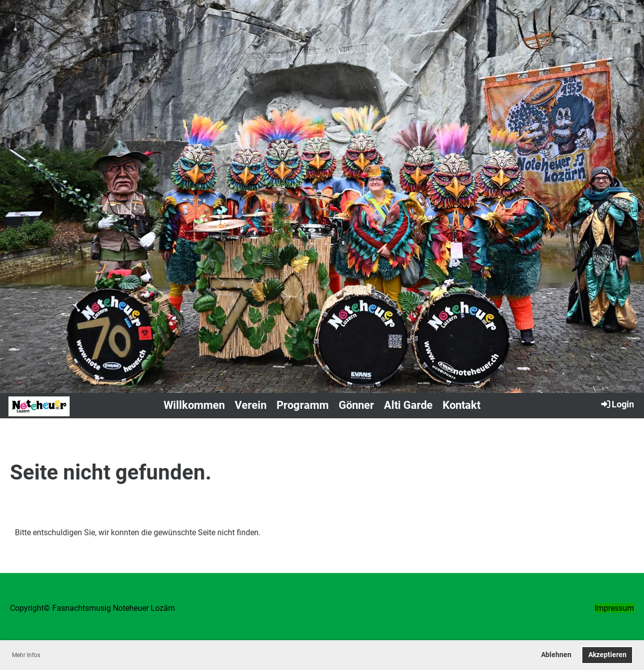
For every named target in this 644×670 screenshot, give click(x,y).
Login (617, 404)
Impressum (614, 608)
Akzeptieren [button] (607, 655)
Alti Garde (408, 405)
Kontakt (461, 405)
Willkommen (194, 405)
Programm (303, 405)
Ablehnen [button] (556, 655)
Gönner (356, 405)
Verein (251, 405)
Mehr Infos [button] (26, 655)
